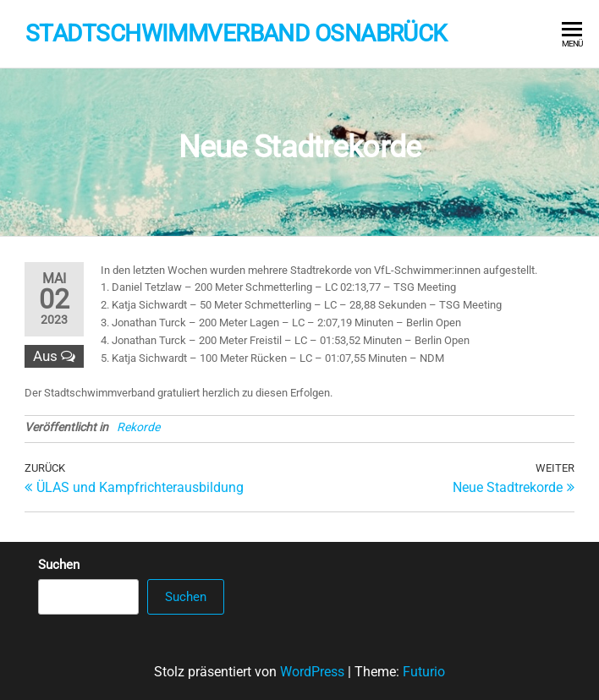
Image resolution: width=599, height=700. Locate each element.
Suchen (59, 565)
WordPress (312, 672)
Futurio (424, 672)
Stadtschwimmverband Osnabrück (236, 33)
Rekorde (138, 427)
